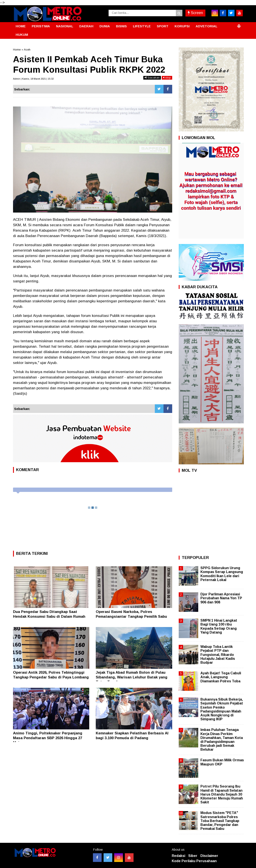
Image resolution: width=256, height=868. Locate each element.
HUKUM (22, 35)
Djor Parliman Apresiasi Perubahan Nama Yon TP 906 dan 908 (221, 598)
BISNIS (121, 26)
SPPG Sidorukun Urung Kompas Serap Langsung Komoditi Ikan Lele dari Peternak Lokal (222, 574)
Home (17, 50)
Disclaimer (209, 856)
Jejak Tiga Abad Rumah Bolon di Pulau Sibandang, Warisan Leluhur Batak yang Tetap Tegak (132, 677)
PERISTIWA (41, 26)
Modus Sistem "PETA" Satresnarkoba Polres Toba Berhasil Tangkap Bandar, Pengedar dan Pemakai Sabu (220, 821)
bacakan (152, 78)
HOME (21, 26)
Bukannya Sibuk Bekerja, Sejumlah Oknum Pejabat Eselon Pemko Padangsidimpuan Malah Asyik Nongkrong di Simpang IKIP (222, 709)
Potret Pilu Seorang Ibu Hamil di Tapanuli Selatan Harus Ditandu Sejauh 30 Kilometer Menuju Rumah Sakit (222, 794)
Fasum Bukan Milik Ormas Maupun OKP (222, 762)
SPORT (163, 26)
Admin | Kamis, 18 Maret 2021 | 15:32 (33, 79)
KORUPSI (182, 26)
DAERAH (86, 26)
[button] (239, 24)
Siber (193, 856)
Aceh (27, 50)
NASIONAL (65, 26)
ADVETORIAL (206, 26)
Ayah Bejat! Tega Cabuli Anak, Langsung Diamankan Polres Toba (221, 677)
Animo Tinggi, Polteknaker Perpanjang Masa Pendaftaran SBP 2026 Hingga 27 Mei (48, 738)
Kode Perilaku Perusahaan (194, 861)
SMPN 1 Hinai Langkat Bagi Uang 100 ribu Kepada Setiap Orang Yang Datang (219, 626)
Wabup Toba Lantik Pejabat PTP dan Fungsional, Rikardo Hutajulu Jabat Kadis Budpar (218, 655)
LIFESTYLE (142, 26)
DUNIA (105, 26)
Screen (195, 13)
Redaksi (178, 856)
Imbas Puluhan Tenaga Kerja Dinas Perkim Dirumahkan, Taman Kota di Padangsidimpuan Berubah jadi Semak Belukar (222, 740)
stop (167, 78)
